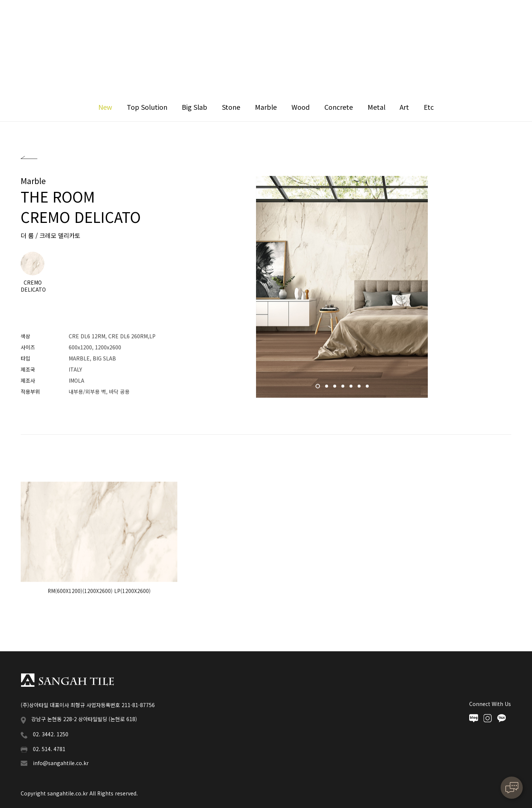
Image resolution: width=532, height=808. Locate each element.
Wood (301, 107)
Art (404, 107)
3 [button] (335, 389)
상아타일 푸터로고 (67, 680)
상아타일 (41, 18)
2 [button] (327, 389)
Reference (265, 18)
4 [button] (344, 389)
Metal (376, 107)
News (307, 18)
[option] (342, 288)
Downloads (352, 18)
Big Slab (195, 107)
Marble (266, 107)
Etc (429, 107)
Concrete (339, 107)
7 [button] (368, 389)
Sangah (167, 18)
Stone (231, 107)
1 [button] (318, 389)
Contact (401, 18)
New (105, 107)
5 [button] (352, 389)
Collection (214, 18)
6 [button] (360, 389)
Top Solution (147, 107)
